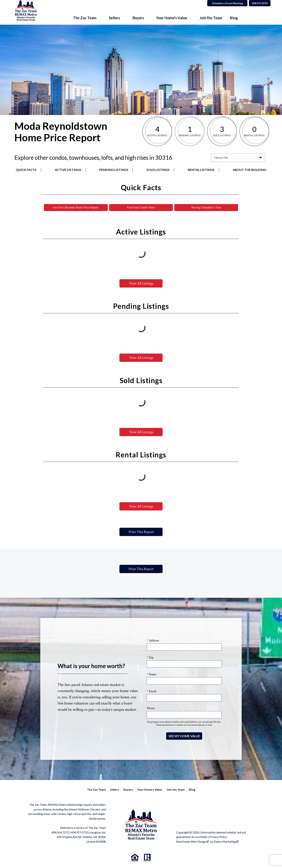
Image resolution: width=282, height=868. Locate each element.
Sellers (115, 790)
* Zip (150, 658)
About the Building (249, 170)
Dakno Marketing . (226, 842)
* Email (151, 692)
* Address (153, 641)
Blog (234, 18)
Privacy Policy (218, 837)
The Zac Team (96, 790)
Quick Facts (26, 170)
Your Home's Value (150, 790)
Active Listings (68, 170)
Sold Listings (158, 170)
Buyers (128, 790)
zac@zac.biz (98, 833)
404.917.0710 (79, 833)
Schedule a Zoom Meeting (224, 3)
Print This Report (141, 532)
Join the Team (211, 18)
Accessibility (199, 837)
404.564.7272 (60, 833)
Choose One (221, 158)
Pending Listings (114, 170)
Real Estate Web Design (192, 842)
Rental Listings (201, 170)
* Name (152, 675)
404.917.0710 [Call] (258, 3)
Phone (151, 708)
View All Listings (141, 284)
